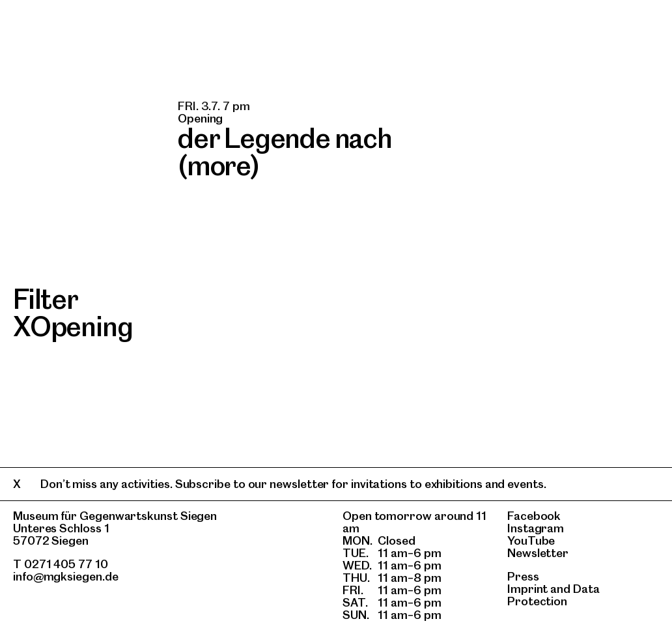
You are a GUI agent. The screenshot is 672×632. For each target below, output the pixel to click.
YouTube (531, 540)
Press (523, 576)
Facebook (534, 516)
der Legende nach (285, 138)
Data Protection (553, 595)
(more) (219, 165)
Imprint (527, 589)
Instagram (536, 528)
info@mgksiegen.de (66, 576)
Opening (81, 326)
